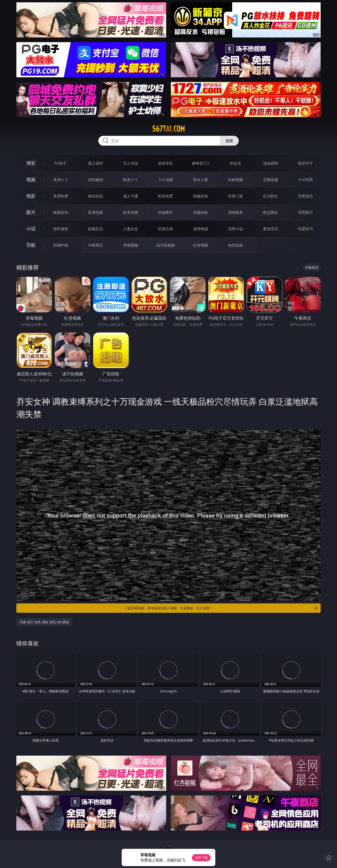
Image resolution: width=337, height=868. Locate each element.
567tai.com (168, 129)
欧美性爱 (165, 196)
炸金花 (235, 163)
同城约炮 (61, 245)
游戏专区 (165, 163)
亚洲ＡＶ (61, 180)
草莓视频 (131, 245)
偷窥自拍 (61, 212)
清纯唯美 (235, 212)
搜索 (229, 141)
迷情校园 (201, 229)
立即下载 (201, 858)
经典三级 (235, 196)
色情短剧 (235, 245)
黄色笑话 (271, 229)
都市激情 (61, 229)
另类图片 (305, 212)
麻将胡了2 (200, 163)
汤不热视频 (165, 245)
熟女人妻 (201, 180)
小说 (31, 229)
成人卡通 (131, 196)
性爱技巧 (305, 229)
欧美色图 (131, 212)
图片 (31, 212)
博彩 (31, 163)
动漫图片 (165, 212)
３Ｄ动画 (165, 180)
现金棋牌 (271, 163)
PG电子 (60, 163)
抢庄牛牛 (305, 163)
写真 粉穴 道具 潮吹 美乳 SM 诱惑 (44, 622)
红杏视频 (201, 245)
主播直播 (271, 180)
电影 (31, 196)
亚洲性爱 (61, 196)
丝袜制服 (235, 180)
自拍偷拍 (95, 180)
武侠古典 (165, 229)
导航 (31, 245)
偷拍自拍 (95, 196)
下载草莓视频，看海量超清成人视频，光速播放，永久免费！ (221, 608)
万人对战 (131, 163)
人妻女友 (131, 229)
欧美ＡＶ (131, 180)
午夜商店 (95, 245)
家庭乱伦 (95, 229)
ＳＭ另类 (305, 180)
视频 (31, 179)
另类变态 (305, 196)
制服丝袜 (201, 196)
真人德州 (95, 163)
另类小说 (235, 229)
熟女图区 (271, 212)
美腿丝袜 (201, 212)
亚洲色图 (95, 212)
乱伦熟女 (271, 196)
